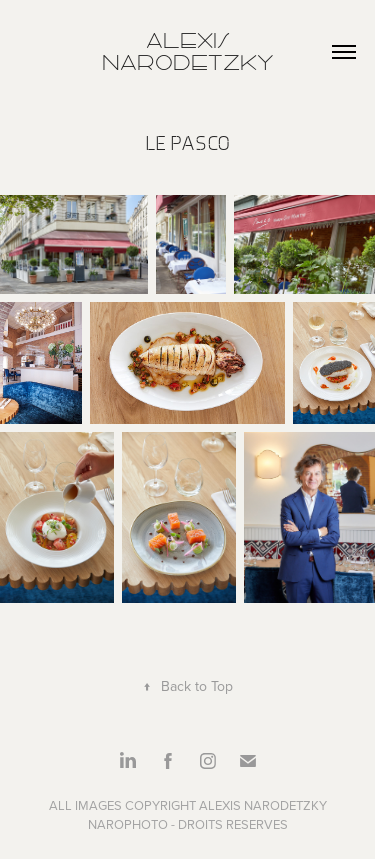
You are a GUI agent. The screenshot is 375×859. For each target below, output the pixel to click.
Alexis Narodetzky (188, 52)
